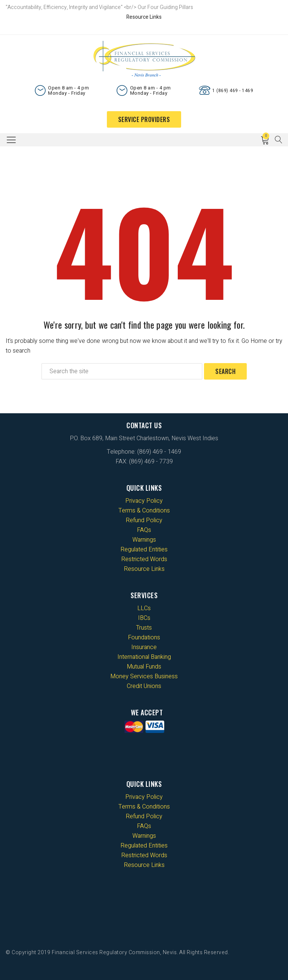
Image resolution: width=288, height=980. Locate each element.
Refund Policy (144, 520)
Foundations (144, 637)
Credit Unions (144, 686)
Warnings (144, 540)
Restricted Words (144, 559)
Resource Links (144, 17)
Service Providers (144, 119)
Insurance (144, 647)
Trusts (144, 628)
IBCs (144, 618)
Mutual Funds (144, 667)
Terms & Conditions (144, 511)
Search (225, 371)
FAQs (144, 530)
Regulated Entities (144, 550)
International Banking (144, 657)
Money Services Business (144, 676)
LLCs (144, 608)
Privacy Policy (144, 501)
